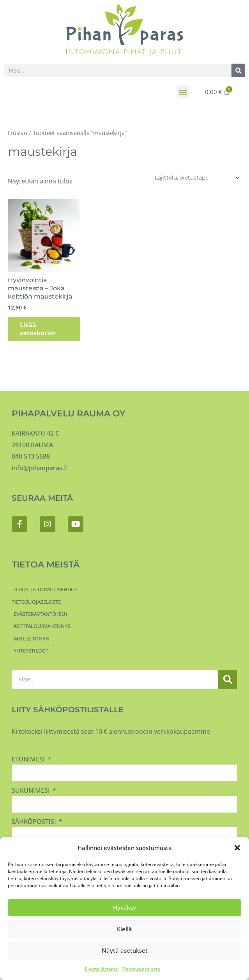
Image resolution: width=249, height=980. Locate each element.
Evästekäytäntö (102, 969)
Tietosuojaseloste (141, 969)
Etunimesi (29, 760)
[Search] (238, 70)
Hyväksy (124, 907)
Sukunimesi (32, 791)
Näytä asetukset (125, 950)
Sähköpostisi (35, 822)
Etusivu (18, 133)
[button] (237, 848)
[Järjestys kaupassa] (196, 178)
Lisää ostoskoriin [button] (41, 329)
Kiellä (124, 929)
